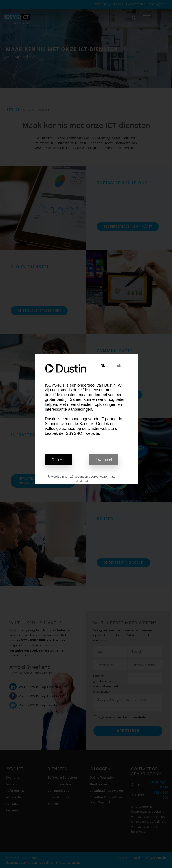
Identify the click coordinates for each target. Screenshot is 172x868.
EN (119, 365)
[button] (60, 460)
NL (103, 365)
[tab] (103, 366)
